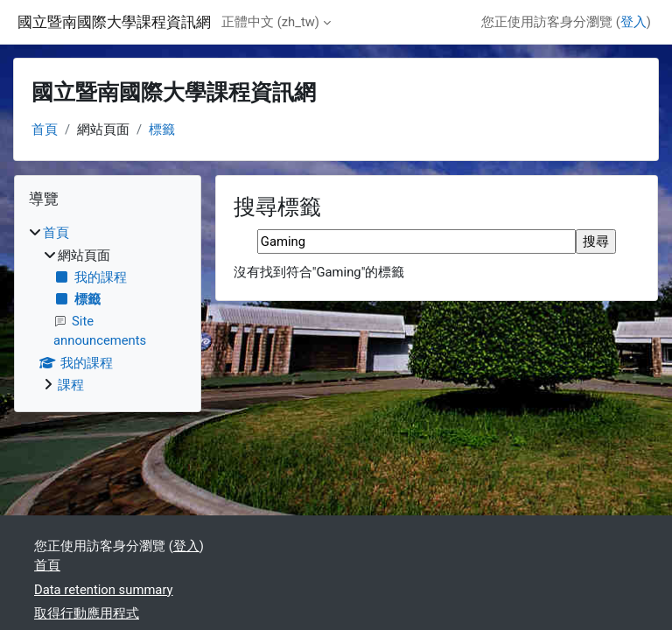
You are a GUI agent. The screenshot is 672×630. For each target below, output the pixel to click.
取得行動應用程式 (87, 613)
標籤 (162, 129)
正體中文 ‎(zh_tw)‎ (270, 22)
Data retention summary (104, 590)
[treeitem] (108, 309)
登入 (633, 22)
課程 (71, 385)
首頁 (45, 129)
